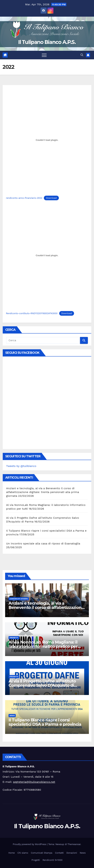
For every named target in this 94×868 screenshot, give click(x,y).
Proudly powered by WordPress (30, 844)
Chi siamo (23, 853)
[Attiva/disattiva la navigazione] (44, 55)
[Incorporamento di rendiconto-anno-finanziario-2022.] (47, 140)
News (12, 715)
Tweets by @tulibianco (21, 466)
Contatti (59, 853)
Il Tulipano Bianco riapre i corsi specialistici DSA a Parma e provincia (45, 722)
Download (51, 198)
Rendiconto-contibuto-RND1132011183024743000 (32, 313)
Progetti (14, 638)
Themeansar (74, 844)
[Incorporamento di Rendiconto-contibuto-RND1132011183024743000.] (47, 255)
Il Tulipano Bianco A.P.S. (47, 42)
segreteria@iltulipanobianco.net (34, 782)
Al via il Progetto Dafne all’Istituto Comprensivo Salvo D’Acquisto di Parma (42, 685)
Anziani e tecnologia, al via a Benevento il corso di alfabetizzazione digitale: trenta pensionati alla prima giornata (43, 492)
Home (12, 853)
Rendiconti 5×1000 (52, 860)
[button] (82, 55)
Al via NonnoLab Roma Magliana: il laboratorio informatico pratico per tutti (43, 646)
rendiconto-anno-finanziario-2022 (24, 198)
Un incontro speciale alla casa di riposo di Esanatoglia (43, 543)
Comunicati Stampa (19, 599)
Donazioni (72, 853)
